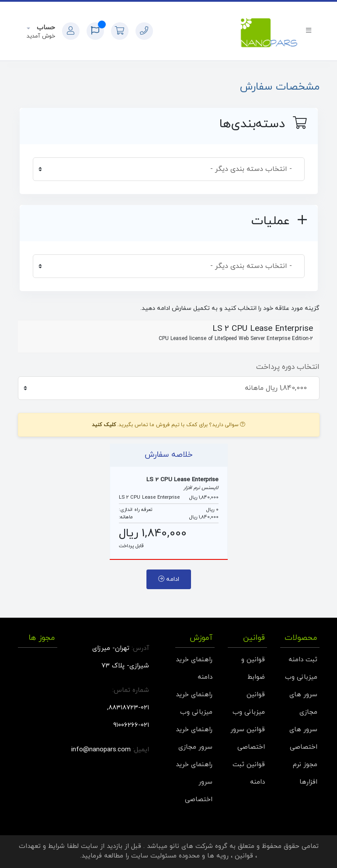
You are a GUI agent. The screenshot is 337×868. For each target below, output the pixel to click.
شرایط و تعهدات (42, 846)
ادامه (169, 579)
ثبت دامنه (303, 660)
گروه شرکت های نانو (198, 846)
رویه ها (218, 856)
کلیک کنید (104, 425)
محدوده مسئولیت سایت (165, 856)
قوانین (244, 856)
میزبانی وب (301, 677)
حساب (45, 28)
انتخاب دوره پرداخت (288, 367)
